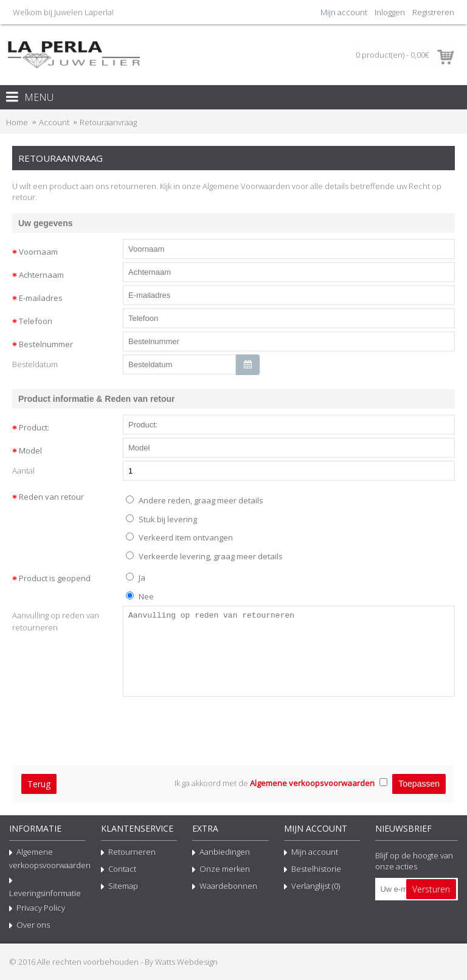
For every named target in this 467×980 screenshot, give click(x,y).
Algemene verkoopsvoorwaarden (47, 858)
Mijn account (311, 853)
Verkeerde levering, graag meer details (204, 556)
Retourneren (128, 853)
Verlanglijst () (312, 887)
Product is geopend (55, 578)
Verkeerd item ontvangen (179, 537)
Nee (140, 596)
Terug (39, 784)
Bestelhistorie (313, 870)
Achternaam (41, 275)
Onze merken (221, 870)
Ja (136, 578)
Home (17, 122)
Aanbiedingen (221, 853)
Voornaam (38, 252)
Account (54, 122)
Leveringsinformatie (45, 886)
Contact (119, 870)
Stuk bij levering (161, 519)
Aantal (23, 471)
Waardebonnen (225, 887)
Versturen (431, 889)
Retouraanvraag (108, 122)
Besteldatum (35, 364)
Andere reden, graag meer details (195, 500)
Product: (34, 427)
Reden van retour (51, 497)
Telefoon (36, 321)
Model (30, 450)
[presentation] (105, 726)
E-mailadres (41, 298)
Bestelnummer (46, 344)
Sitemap (119, 887)
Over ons (29, 926)
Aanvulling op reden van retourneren (56, 621)
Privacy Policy (37, 909)
